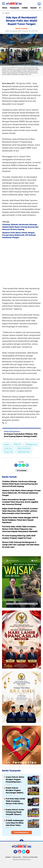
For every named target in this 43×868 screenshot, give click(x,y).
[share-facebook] (16, 465)
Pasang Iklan (17, 857)
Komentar (21, 470)
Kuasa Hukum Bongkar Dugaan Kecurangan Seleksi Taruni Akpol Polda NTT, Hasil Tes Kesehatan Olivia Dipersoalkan (14, 790)
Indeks (25, 8)
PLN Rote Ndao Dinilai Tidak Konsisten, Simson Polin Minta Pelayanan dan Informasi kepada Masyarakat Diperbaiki (15, 801)
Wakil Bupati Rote (24, 452)
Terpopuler (15, 8)
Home (5, 8)
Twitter (25, 853)
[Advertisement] (21, 262)
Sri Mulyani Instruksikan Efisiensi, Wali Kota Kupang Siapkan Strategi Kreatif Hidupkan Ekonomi (21, 435)
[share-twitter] (20, 465)
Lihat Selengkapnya (21, 832)
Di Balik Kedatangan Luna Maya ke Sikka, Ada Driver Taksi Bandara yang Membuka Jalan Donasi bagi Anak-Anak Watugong (15, 823)
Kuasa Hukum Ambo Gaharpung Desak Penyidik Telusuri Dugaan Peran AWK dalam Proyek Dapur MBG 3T (15, 812)
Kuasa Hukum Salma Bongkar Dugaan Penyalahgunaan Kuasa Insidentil (15, 779)
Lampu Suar (8, 448)
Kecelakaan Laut (31, 444)
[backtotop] (22, 841)
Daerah (33, 8)
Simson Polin (9, 452)
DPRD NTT (17, 444)
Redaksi (8, 857)
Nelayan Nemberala (24, 448)
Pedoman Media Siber (30, 857)
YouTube (29, 853)
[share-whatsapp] (23, 465)
